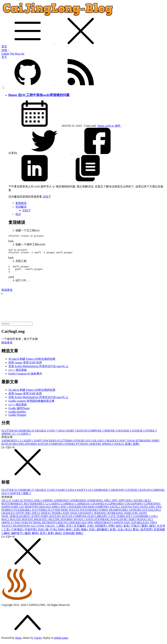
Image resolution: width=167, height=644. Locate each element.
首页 (4, 46)
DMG (56, 510)
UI (34, 529)
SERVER (111, 434)
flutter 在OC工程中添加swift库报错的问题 (39, 95)
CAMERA (68, 507)
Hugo (19, 641)
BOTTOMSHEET (13, 507)
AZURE (139, 504)
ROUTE (63, 526)
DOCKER (125, 434)
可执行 (136, 529)
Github (5, 54)
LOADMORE (142, 519)
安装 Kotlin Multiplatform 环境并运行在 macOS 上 (38, 369)
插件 (118, 126)
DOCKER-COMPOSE (96, 510)
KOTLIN (56, 519)
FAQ (136, 510)
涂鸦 (136, 447)
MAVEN (28, 522)
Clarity (38, 641)
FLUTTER (10, 434)
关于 (4, 57)
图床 (145, 529)
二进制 (61, 529)
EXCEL (116, 510)
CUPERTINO (152, 507)
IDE (29, 516)
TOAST (7, 529)
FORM (104, 513)
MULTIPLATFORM (61, 522)
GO (88, 444)
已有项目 (18, 533)
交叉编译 (80, 529)
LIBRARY (102, 519)
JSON (143, 516)
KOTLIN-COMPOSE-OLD (79, 519)
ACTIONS (27, 504)
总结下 (47, 197)
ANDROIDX (95, 504)
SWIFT (82, 493)
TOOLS (119, 447)
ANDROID (26, 434)
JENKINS (101, 516)
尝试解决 (21, 207)
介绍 (91, 529)
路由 (59, 536)
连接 (5, 50)
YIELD (50, 529)
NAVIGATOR (119, 522)
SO (85, 526)
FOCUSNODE (89, 513)
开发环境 (31, 533)
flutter (102, 126)
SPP (91, 526)
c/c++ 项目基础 (18, 373)
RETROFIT (50, 526)
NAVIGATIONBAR (98, 522)
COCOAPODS (134, 507)
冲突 (112, 529)
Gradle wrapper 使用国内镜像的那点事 (31, 404)
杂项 (129, 447)
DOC (65, 510)
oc (113, 126)
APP (115, 504)
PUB (25, 526)
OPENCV (8, 526)
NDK (132, 522)
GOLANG (98, 444)
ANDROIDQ (102, 493)
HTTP (21, 516)
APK (108, 504)
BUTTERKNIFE (35, 507)
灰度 (114, 533)
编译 (28, 536)
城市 (153, 529)
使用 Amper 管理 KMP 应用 (25, 366)
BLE (148, 504)
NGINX (142, 522)
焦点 (129, 533)
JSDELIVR (132, 516)
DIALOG (46, 510)
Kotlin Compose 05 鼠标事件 (25, 377)
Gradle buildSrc (17, 415)
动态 (119, 529)
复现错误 (21, 203)
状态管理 (147, 533)
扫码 (62, 533)
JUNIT (36, 519)
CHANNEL (99, 507)
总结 (42, 533)
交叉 (70, 529)
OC (150, 522)
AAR (16, 504)
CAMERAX (83, 507)
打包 (54, 533)
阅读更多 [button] (7, 346)
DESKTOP (119, 493)
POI (18, 526)
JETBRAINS (144, 444)
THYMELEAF (141, 526)
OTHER (151, 434)
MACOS (16, 522)
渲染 (93, 533)
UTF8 (41, 529)
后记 (18, 214)
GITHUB (138, 434)
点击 (121, 533)
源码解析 (103, 533)
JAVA (62, 434)
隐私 (27, 496)
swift (108, 126)
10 (91, 493)
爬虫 (137, 533)
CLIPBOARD (116, 507)
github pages (61, 641)
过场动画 (70, 536)
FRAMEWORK (119, 513)
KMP (156, 444)
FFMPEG (8, 513)
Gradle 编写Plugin (19, 411)
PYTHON (83, 447)
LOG (154, 519)
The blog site (17, 54)
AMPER (48, 504)
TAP (127, 526)
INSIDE (57, 516)
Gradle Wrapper (17, 418)
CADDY (25, 437)
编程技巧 (18, 536)
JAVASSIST (86, 516)
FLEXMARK (23, 513)
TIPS (154, 526)
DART (72, 434)
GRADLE (43, 434)
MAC (6, 522)
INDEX (46, 516)
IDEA (37, 516)
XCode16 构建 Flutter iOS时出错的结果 (32, 362)
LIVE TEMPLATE (121, 519)
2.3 (9, 504)
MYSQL (80, 522)
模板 (85, 533)
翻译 (36, 536)
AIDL (38, 504)
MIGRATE (41, 522)
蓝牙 (44, 536)
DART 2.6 (18, 510)
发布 (127, 529)
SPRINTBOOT (104, 526)
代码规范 (101, 529)
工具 (7, 533)
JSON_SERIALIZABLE (16, 519)
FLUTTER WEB (58, 513)
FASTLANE (148, 510)
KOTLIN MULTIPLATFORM (20, 447)
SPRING (8, 437)
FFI (159, 510)
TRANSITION (22, 529)
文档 (77, 533)
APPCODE (126, 504)
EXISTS (127, 510)
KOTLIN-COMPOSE (90, 434)
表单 (51, 536)
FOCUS (74, 513)
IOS (54, 434)
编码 (7, 536)
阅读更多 (7, 293)
